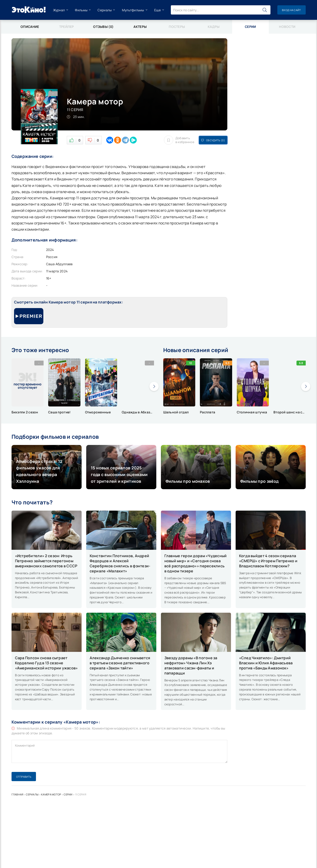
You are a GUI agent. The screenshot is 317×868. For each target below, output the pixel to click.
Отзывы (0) (103, 27)
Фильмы (81, 10)
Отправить (24, 777)
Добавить (179, 140)
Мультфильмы (133, 10)
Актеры (140, 27)
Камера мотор (51, 794)
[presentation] (154, 386)
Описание (30, 27)
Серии (68, 794)
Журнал (59, 10)
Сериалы (105, 10)
